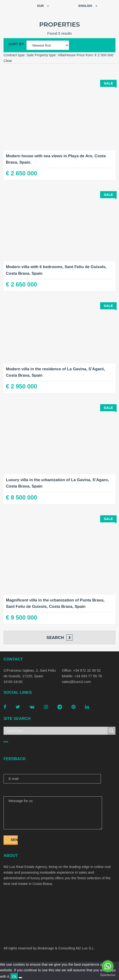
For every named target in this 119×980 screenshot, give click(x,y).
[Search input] (57, 731)
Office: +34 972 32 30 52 (81, 670)
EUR (37, 6)
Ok (14, 976)
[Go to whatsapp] (108, 966)
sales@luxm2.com (76, 682)
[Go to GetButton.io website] (108, 975)
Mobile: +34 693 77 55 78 (82, 676)
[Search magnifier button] (111, 731)
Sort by (16, 44)
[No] (20, 978)
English (82, 6)
